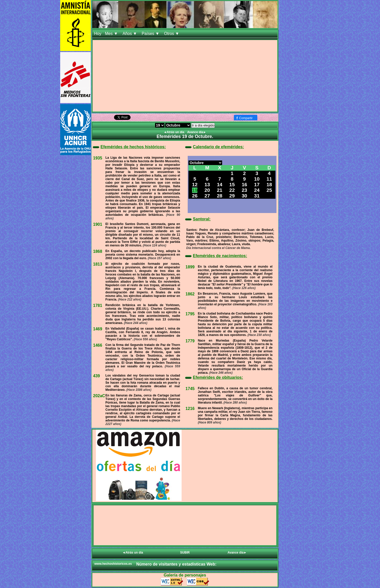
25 (269, 190)
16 (244, 185)
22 (232, 190)
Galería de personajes (185, 575)
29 (232, 196)
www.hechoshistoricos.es (113, 564)
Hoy (98, 34)
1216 (190, 409)
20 (207, 190)
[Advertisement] (185, 76)
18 (269, 185)
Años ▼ (130, 34)
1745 (190, 389)
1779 (190, 341)
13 (207, 185)
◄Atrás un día (174, 132)
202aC (99, 396)
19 (195, 190)
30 (244, 196)
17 (257, 185)
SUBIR (185, 553)
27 (207, 196)
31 (257, 196)
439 (97, 376)
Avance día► (197, 132)
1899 (190, 267)
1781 (98, 305)
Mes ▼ (112, 34)
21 (219, 190)
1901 (98, 224)
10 (257, 179)
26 (195, 196)
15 (232, 185)
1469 (98, 329)
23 (244, 190)
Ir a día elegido (203, 125)
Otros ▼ (172, 34)
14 (219, 185)
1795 (190, 314)
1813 (98, 264)
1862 (190, 294)
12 (195, 185)
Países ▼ (151, 34)
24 (257, 190)
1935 (98, 158)
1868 (98, 251)
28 (219, 196)
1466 (98, 345)
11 (269, 179)
